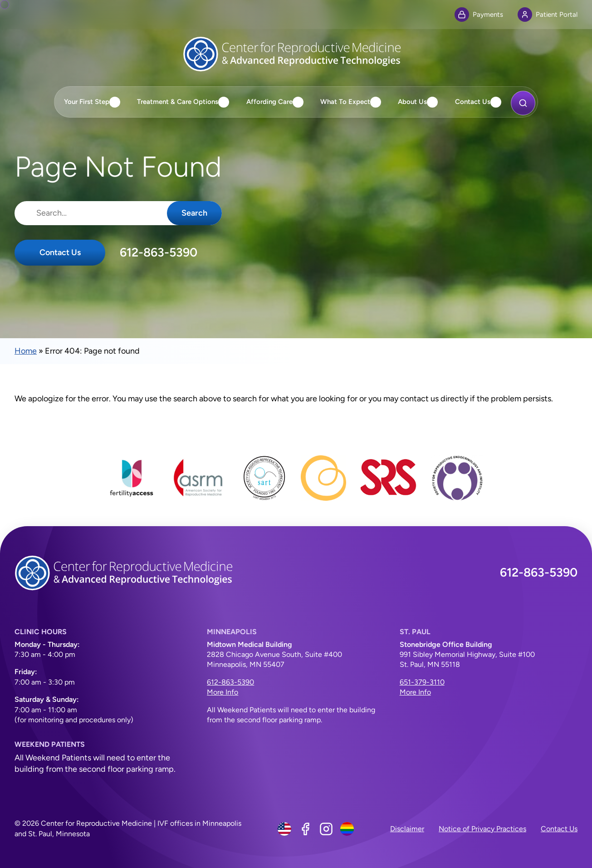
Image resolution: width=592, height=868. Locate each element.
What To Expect (345, 102)
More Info (223, 692)
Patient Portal (548, 15)
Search (194, 213)
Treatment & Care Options (178, 102)
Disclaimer (407, 829)
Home (26, 351)
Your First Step (87, 102)
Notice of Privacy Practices (482, 829)
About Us (412, 102)
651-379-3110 (422, 682)
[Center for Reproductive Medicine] (296, 54)
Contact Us (473, 102)
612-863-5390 (159, 252)
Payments (479, 15)
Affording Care (269, 102)
